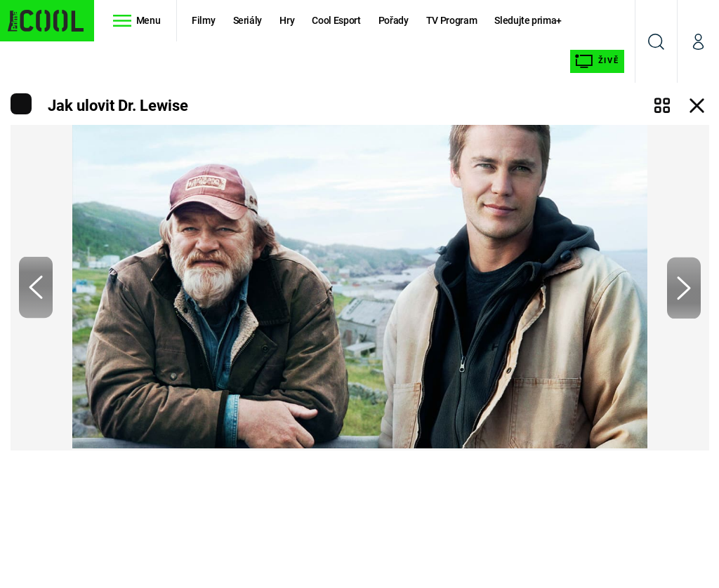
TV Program (451, 20)
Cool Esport (336, 20)
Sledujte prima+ (528, 20)
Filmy (203, 20)
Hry (287, 20)
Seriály (248, 20)
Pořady (394, 20)
